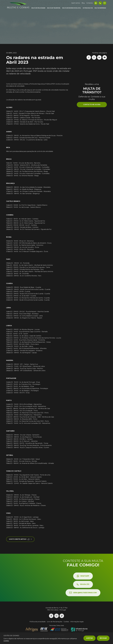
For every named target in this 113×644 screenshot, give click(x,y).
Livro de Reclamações (55, 622)
